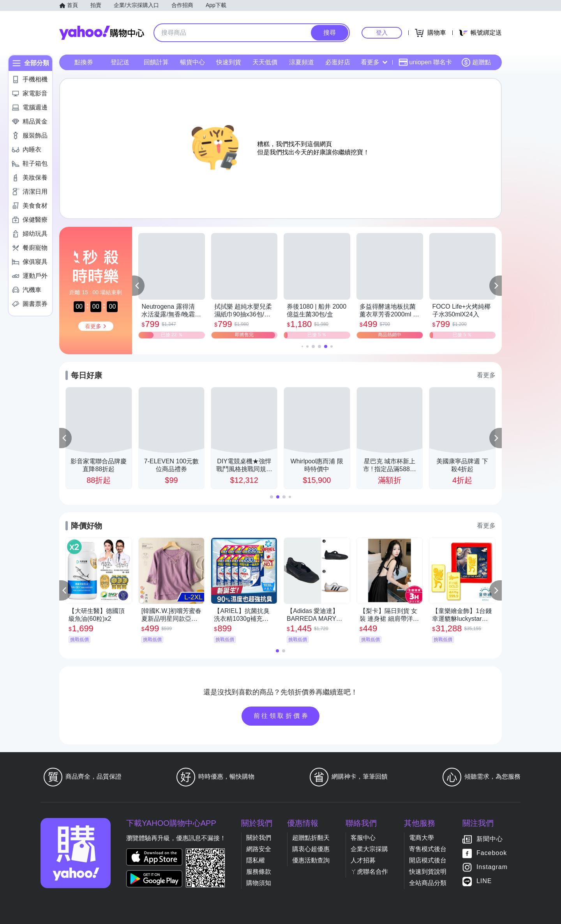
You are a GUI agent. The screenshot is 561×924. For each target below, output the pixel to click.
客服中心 (363, 838)
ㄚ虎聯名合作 (369, 872)
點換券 (84, 62)
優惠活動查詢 (311, 860)
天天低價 (265, 62)
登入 (382, 33)
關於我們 (259, 838)
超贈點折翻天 (311, 838)
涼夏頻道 (302, 62)
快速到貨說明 (428, 872)
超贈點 (476, 62)
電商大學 (422, 838)
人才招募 (363, 860)
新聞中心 (490, 839)
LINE (484, 881)
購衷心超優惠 (311, 849)
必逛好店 (338, 62)
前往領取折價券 (282, 716)
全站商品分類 (428, 883)
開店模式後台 (428, 860)
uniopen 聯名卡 (425, 62)
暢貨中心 (192, 62)
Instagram (492, 867)
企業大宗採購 (369, 849)
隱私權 (256, 860)
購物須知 (259, 883)
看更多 (374, 62)
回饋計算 (156, 62)
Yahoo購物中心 (102, 33)
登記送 (120, 62)
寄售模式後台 (428, 849)
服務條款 (259, 872)
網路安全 (259, 849)
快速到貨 (229, 62)
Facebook (492, 853)
